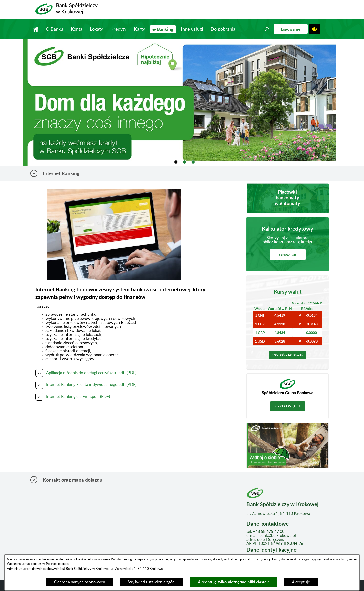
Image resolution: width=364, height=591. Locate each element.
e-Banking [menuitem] (163, 29)
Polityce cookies (57, 564)
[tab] (176, 162)
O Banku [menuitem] (54, 29)
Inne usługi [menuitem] (192, 29)
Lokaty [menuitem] (96, 29)
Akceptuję (301, 582)
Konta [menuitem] (77, 29)
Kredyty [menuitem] (118, 29)
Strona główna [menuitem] (36, 29)
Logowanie (291, 29)
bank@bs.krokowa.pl (278, 536)
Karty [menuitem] (139, 29)
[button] (267, 29)
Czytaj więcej (288, 406)
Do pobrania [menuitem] (223, 29)
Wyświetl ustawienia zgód (151, 582)
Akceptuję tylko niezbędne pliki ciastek (233, 582)
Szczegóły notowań (288, 355)
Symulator (288, 254)
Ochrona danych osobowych (80, 582)
